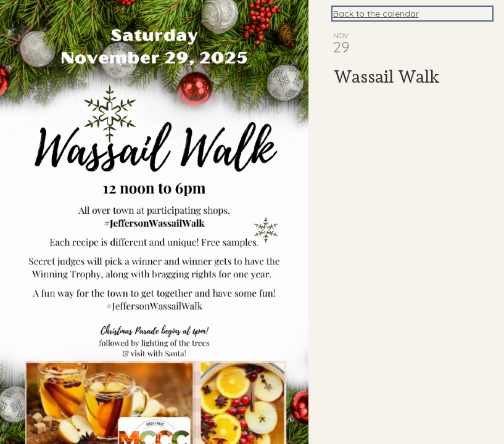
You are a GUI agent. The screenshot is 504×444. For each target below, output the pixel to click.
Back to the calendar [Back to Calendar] (376, 14)
